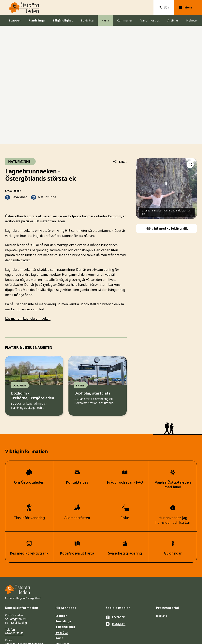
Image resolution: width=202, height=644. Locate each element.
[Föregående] (190, 165)
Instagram (116, 624)
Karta (105, 20)
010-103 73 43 (14, 633)
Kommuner (125, 20)
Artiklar (173, 20)
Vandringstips (150, 20)
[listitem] (166, 188)
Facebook (115, 617)
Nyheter (192, 20)
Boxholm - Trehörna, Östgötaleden (33, 396)
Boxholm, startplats (92, 393)
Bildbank (161, 616)
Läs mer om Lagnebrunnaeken (28, 318)
